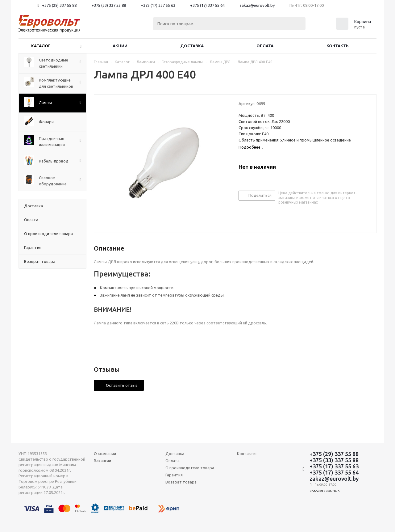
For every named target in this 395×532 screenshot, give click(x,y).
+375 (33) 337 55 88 (109, 5)
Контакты (338, 46)
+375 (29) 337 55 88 (59, 5)
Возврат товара (181, 482)
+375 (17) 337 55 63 (158, 5)
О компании (105, 454)
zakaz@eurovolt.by (257, 5)
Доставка (192, 46)
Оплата (265, 46)
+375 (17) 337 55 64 (207, 5)
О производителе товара (190, 468)
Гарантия (174, 475)
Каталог (41, 46)
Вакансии (102, 461)
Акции (120, 46)
